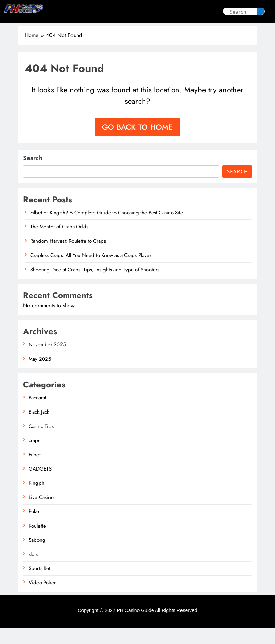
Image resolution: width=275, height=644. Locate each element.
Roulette (37, 542)
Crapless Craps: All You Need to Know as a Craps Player (91, 271)
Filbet (35, 471)
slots (120, 11)
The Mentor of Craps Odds (59, 242)
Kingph (36, 499)
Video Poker (42, 598)
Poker (179, 11)
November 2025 (47, 360)
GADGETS (40, 485)
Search (33, 174)
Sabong (148, 11)
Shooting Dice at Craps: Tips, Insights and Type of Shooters (95, 285)
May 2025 (40, 375)
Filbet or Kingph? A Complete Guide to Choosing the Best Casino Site (107, 228)
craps (34, 456)
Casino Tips (87, 11)
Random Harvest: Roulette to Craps (68, 257)
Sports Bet (159, 27)
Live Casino (117, 27)
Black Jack (39, 428)
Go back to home (137, 143)
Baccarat (37, 414)
